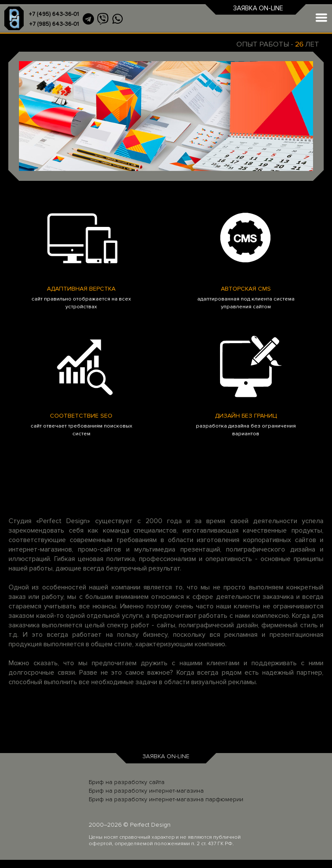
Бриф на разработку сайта (127, 782)
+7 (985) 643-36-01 (54, 24)
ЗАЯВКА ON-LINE (258, 8)
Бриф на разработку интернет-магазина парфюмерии (166, 799)
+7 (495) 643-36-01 (54, 14)
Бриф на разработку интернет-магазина (146, 791)
